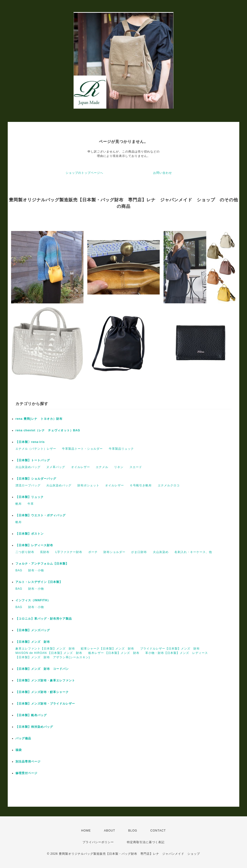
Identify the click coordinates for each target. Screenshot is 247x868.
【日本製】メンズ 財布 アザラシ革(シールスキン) (53, 657)
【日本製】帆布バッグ (33, 715)
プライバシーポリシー (98, 842)
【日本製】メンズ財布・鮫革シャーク (42, 692)
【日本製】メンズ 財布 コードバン (42, 669)
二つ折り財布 (25, 552)
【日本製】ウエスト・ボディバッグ (41, 515)
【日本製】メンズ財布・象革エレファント (45, 680)
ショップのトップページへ (84, 173)
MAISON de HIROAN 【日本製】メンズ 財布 (49, 653)
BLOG (133, 831)
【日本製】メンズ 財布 (34, 642)
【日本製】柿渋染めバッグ (34, 727)
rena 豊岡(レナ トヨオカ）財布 (39, 419)
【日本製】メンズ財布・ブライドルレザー (45, 704)
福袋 (19, 750)
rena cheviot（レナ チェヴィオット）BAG (48, 430)
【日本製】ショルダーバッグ (36, 479)
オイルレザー (81, 467)
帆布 (19, 504)
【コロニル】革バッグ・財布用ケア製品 (44, 619)
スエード (136, 467)
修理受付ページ (26, 773)
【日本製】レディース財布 (34, 545)
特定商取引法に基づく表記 (146, 842)
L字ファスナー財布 (69, 552)
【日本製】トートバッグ (33, 460)
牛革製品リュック (121, 449)
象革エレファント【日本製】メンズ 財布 (45, 649)
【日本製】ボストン (30, 534)
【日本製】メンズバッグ (33, 630)
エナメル (102, 467)
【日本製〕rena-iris (30, 442)
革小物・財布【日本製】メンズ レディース (177, 653)
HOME (86, 831)
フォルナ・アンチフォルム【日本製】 (42, 564)
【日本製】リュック (30, 497)
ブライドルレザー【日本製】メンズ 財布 (170, 649)
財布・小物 (36, 570)
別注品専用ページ (28, 762)
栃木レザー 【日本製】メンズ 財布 (114, 653)
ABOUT (110, 831)
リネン (119, 467)
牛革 (31, 504)
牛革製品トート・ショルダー (82, 449)
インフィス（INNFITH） (33, 600)
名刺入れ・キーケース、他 (193, 552)
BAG (19, 570)
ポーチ (93, 552)
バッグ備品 (23, 738)
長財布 (45, 552)
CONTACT (158, 831)
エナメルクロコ (169, 485)
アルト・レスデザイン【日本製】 (39, 582)
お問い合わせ (163, 173)
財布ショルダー (114, 552)
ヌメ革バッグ (56, 467)
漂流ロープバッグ (28, 485)
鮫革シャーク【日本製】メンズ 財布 (107, 649)
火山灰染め (161, 552)
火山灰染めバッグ (28, 467)
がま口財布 (139, 552)
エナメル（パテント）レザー (36, 449)
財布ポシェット (88, 485)
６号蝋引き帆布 (141, 485)
